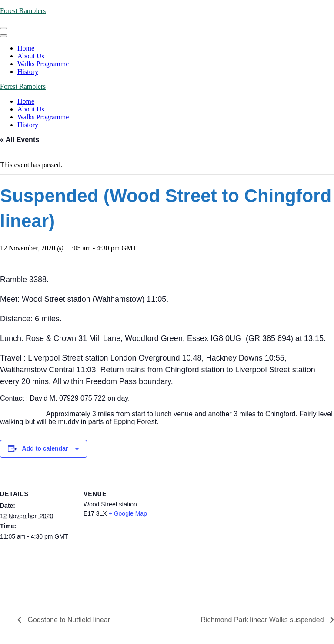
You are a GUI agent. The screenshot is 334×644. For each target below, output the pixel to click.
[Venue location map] (213, 532)
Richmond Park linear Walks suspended (263, 620)
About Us (31, 56)
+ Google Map (128, 513)
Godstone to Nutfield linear (68, 620)
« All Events (20, 140)
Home (26, 48)
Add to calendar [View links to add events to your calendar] (45, 448)
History (28, 72)
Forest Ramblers (23, 11)
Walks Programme (43, 64)
